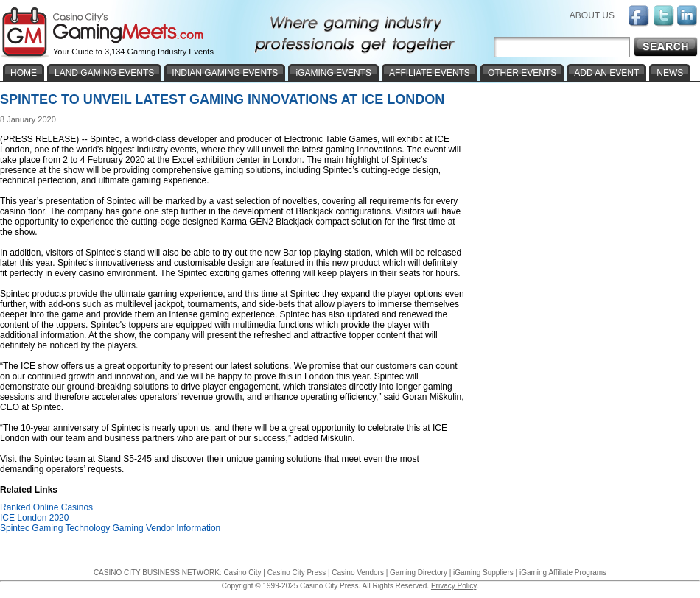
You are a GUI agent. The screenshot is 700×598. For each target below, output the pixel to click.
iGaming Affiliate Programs (563, 573)
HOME (24, 73)
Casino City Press (297, 573)
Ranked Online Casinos (46, 507)
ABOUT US (592, 15)
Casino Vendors (358, 573)
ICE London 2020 (34, 518)
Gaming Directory (419, 573)
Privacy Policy (454, 586)
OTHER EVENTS (522, 73)
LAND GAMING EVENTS (104, 73)
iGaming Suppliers (483, 573)
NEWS (670, 73)
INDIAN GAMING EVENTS (225, 73)
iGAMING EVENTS (333, 73)
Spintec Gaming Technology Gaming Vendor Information (110, 528)
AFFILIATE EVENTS (430, 73)
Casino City (242, 573)
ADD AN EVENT (606, 73)
